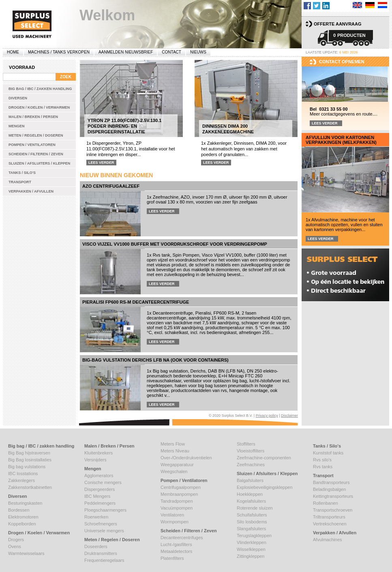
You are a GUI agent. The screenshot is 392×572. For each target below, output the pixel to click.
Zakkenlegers (21, 480)
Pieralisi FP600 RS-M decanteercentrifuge (136, 302)
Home (13, 52)
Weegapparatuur (177, 465)
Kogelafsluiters (251, 501)
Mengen (17, 126)
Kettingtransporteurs (333, 496)
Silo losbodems (252, 522)
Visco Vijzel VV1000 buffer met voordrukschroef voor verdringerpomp (175, 244)
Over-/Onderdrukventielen (186, 458)
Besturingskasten (25, 503)
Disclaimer (289, 416)
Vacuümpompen (177, 508)
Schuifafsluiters (252, 515)
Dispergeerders (100, 489)
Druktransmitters (101, 553)
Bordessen (19, 510)
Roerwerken (96, 517)
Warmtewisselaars (26, 553)
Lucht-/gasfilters (176, 544)
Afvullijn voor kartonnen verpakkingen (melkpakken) (341, 140)
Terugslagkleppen (254, 536)
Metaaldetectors (176, 551)
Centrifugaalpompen (181, 487)
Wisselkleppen (251, 549)
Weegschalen (174, 471)
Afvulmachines (328, 540)
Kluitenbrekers (99, 453)
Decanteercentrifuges (182, 538)
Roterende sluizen (255, 508)
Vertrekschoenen (330, 524)
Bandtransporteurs (331, 482)
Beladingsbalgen (329, 489)
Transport (20, 182)
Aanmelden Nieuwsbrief (126, 52)
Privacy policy (267, 416)
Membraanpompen (179, 494)
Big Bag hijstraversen (29, 453)
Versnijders (95, 460)
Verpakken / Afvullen (31, 191)
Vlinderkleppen (252, 542)
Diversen (18, 98)
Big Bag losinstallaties (30, 460)
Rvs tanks (323, 467)
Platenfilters (172, 558)
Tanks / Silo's (22, 173)
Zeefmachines (251, 465)
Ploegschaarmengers (105, 510)
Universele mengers (104, 531)
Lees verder (101, 163)
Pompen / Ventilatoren (32, 145)
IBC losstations (23, 473)
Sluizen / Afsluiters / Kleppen (39, 163)
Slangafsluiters (251, 529)
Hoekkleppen (250, 494)
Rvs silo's (322, 460)
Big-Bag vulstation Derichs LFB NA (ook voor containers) (155, 360)
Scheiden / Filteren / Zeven (36, 154)
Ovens (15, 546)
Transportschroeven (333, 510)
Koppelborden (22, 524)
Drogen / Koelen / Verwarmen (39, 107)
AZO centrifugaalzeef (111, 186)
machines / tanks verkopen (59, 52)
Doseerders (96, 546)
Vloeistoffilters (251, 451)
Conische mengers (103, 482)
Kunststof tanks (328, 453)
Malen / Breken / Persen (33, 117)
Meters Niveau (175, 451)
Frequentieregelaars (104, 560)
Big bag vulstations (27, 467)
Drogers (16, 540)
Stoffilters (246, 444)
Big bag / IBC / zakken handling (40, 89)
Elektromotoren (23, 517)
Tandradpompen (177, 501)
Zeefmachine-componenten (264, 458)
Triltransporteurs (329, 517)
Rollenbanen (326, 503)
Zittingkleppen (251, 556)
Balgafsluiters (250, 480)
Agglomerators (99, 476)
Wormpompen (175, 522)
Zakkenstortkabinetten (30, 487)
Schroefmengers (101, 524)
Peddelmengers (100, 503)
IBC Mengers (97, 496)
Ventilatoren (172, 515)
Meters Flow (173, 444)
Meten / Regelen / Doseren (36, 135)
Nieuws (198, 52)
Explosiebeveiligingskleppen (265, 487)
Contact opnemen (342, 62)
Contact (171, 52)
